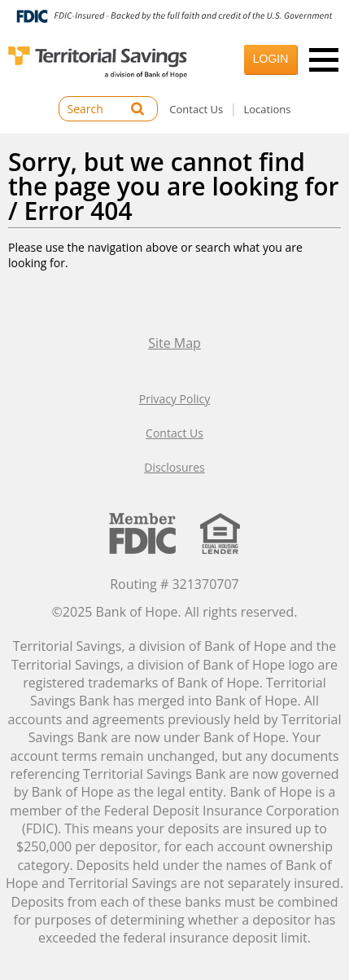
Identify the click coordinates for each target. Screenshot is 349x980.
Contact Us (196, 109)
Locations (268, 109)
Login (271, 59)
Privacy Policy (174, 399)
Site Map (174, 343)
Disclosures (174, 467)
